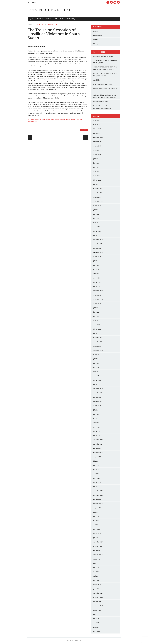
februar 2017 (97, 585)
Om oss (49, 19)
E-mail (115, 2)
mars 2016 (96, 631)
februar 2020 (97, 431)
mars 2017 (96, 580)
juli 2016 (96, 614)
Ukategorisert (97, 44)
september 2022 (98, 299)
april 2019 (96, 474)
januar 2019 (97, 487)
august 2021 (97, 355)
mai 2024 (96, 218)
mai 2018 (96, 521)
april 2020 (96, 423)
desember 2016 (98, 593)
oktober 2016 (97, 602)
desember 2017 (98, 542)
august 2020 (97, 406)
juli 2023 (96, 261)
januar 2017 (97, 589)
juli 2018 (96, 512)
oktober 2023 (97, 248)
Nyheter (40, 19)
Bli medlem (59, 19)
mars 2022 (96, 325)
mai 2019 (96, 470)
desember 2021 (98, 338)
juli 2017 (96, 563)
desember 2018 (98, 491)
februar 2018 (97, 533)
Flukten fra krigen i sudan (101, 102)
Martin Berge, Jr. (52, 25)
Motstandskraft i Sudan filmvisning (103, 56)
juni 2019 (96, 465)
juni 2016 (96, 619)
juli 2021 (96, 359)
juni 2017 (96, 568)
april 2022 (96, 321)
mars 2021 (96, 376)
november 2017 (98, 546)
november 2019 (98, 444)
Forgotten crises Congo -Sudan (103, 84)
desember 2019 (98, 440)
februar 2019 (97, 482)
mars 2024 (96, 227)
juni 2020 (96, 414)
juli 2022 (96, 308)
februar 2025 (97, 180)
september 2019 (98, 453)
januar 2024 (97, 235)
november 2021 (98, 342)
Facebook (108, 2)
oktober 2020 (97, 397)
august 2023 (97, 257)
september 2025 (98, 150)
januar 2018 (97, 538)
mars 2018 (96, 529)
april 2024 (96, 223)
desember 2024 (98, 189)
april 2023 (96, 274)
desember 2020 (98, 389)
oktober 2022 (97, 295)
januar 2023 (97, 287)
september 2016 (98, 606)
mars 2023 (96, 278)
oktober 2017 (97, 551)
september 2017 (98, 555)
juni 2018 (96, 516)
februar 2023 (97, 282)
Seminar (96, 40)
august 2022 (97, 304)
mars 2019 (96, 478)
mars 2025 (96, 176)
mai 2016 (96, 623)
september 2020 (98, 401)
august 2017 (97, 559)
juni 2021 (96, 363)
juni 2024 (96, 214)
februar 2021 (97, 380)
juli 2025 (96, 159)
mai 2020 (96, 419)
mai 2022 (96, 316)
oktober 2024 (97, 197)
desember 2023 (98, 240)
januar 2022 (97, 333)
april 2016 (96, 627)
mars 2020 (96, 427)
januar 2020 (97, 436)
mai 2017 (96, 572)
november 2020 (98, 393)
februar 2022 (97, 329)
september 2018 (98, 504)
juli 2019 (96, 461)
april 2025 (96, 172)
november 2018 (98, 495)
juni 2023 (96, 265)
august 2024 (97, 206)
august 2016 (97, 610)
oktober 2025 (97, 146)
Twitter (111, 2)
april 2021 (96, 372)
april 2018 (96, 525)
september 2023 (98, 252)
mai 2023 (96, 269)
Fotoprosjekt (72, 19)
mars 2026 (96, 125)
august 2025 (97, 155)
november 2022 (98, 291)
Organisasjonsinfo (99, 35)
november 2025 (98, 142)
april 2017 (96, 576)
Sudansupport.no (49, 10)
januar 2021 (97, 384)
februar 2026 (97, 129)
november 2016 (98, 597)
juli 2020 (96, 410)
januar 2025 (97, 184)
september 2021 (98, 350)
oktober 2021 (97, 346)
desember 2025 (98, 137)
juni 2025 (96, 163)
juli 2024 (96, 210)
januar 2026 (97, 133)
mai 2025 (96, 167)
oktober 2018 (97, 499)
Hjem (31, 19)
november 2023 (98, 244)
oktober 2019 (97, 448)
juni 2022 (96, 312)
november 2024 (98, 193)
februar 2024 (97, 231)
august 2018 (97, 508)
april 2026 (96, 120)
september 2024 (98, 201)
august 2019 (97, 457)
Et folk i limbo (97, 80)
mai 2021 (96, 367)
